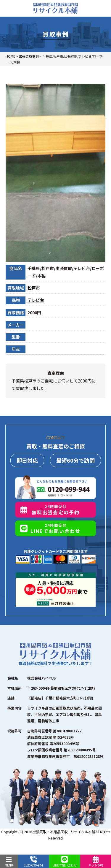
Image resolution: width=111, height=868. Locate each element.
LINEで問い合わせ (65, 862)
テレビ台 (36, 300)
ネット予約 (96, 862)
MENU (9, 862)
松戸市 (34, 288)
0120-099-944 (33, 862)
